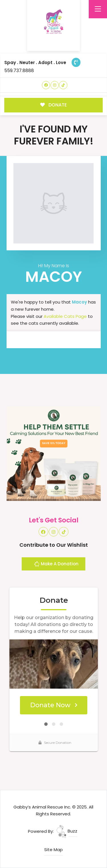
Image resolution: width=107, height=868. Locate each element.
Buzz (67, 831)
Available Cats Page (65, 316)
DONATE (53, 105)
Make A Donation (56, 565)
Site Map (53, 850)
